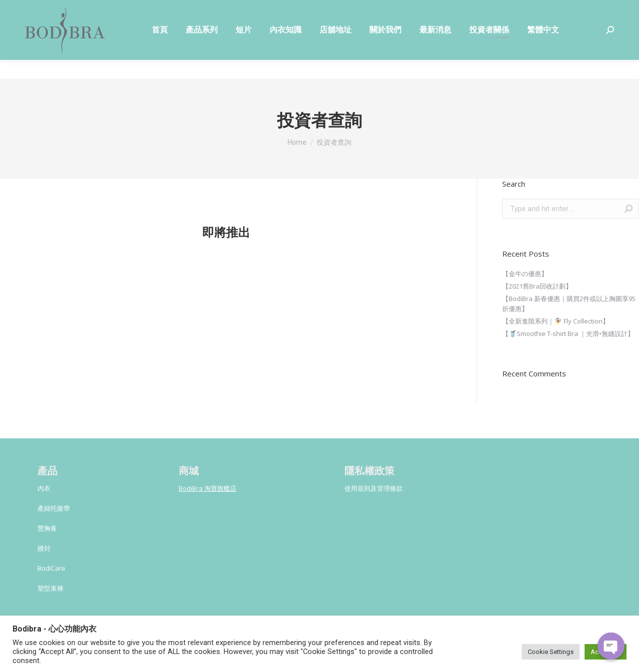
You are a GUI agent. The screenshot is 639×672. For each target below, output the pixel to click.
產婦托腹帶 (54, 508)
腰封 (44, 548)
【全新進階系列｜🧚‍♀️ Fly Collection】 (556, 321)
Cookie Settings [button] (551, 652)
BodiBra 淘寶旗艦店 (208, 488)
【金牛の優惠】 (525, 274)
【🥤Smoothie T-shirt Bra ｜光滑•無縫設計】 (568, 334)
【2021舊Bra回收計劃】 (537, 286)
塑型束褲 (50, 588)
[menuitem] (160, 49)
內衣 (44, 488)
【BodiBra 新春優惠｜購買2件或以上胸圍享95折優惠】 (569, 304)
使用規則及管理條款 (374, 488)
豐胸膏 (47, 528)
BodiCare (51, 568)
